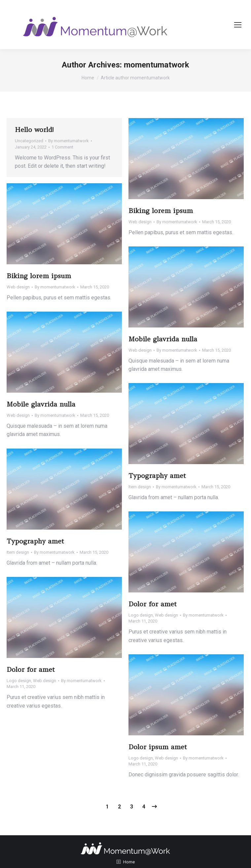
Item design (140, 487)
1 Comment (62, 147)
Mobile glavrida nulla (163, 339)
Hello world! (34, 130)
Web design (140, 222)
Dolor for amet (153, 604)
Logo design (141, 615)
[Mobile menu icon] (238, 25)
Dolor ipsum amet (158, 747)
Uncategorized (29, 141)
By (69, 141)
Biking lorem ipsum (161, 211)
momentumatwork (157, 65)
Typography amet (157, 476)
